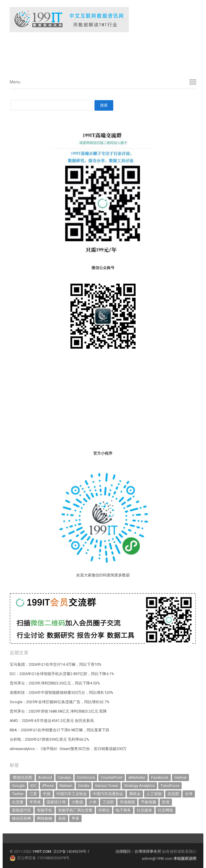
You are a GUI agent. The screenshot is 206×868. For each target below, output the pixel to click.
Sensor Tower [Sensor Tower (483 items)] (107, 786)
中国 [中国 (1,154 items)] (47, 794)
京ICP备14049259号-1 (71, 851)
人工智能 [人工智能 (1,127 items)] (154, 794)
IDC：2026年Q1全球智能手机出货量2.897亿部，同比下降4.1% (62, 674)
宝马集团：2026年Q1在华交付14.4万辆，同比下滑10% (56, 664)
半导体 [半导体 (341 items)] (35, 802)
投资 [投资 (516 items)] (166, 802)
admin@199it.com (158, 858)
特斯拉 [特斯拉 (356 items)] (104, 810)
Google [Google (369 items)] (18, 786)
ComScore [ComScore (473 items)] (86, 777)
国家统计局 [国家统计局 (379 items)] (56, 802)
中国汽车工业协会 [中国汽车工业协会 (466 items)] (72, 794)
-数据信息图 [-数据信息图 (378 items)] (22, 777)
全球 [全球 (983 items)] (189, 794)
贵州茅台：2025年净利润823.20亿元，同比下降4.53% (55, 683)
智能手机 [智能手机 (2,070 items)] (45, 810)
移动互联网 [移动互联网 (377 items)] (22, 818)
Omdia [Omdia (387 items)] (84, 786)
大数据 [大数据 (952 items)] (77, 802)
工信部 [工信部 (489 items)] (108, 802)
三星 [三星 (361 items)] (33, 794)
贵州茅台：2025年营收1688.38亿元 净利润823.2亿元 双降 (58, 711)
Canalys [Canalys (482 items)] (64, 777)
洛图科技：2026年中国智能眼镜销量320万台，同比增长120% (61, 692)
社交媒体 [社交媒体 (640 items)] (144, 810)
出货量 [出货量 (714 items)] (18, 802)
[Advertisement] (98, 52)
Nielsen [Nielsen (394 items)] (66, 786)
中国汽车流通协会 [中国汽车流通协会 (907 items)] (108, 794)
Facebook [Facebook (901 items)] (160, 777)
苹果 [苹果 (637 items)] (75, 818)
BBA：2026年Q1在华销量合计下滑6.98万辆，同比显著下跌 (60, 730)
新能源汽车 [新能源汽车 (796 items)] (22, 810)
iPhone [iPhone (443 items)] (48, 786)
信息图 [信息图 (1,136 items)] (173, 794)
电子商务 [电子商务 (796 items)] (123, 810)
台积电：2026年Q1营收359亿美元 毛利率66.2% (49, 739)
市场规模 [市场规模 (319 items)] (127, 802)
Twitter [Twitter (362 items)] (18, 794)
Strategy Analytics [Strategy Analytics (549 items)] (139, 786)
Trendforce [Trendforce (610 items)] (170, 786)
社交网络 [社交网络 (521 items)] (166, 810)
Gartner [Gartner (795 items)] (180, 777)
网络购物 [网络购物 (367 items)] (45, 818)
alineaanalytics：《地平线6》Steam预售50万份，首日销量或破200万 (68, 749)
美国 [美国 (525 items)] (62, 818)
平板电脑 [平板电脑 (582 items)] (148, 802)
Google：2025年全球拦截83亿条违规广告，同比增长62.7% (60, 702)
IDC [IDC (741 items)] (33, 786)
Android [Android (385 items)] (45, 777)
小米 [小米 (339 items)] (93, 802)
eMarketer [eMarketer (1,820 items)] (137, 777)
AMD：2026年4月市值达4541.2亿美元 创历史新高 (52, 721)
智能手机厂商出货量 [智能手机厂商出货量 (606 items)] (75, 810)
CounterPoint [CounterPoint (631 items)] (112, 777)
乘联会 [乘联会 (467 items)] (135, 794)
